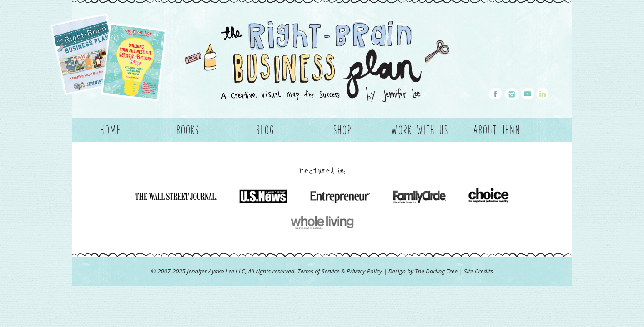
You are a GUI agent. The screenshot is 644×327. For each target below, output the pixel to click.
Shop (343, 130)
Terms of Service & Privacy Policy (340, 271)
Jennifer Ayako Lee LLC (216, 271)
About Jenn (497, 130)
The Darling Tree (436, 271)
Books (188, 130)
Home (111, 130)
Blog (265, 130)
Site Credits (478, 271)
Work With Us (420, 130)
